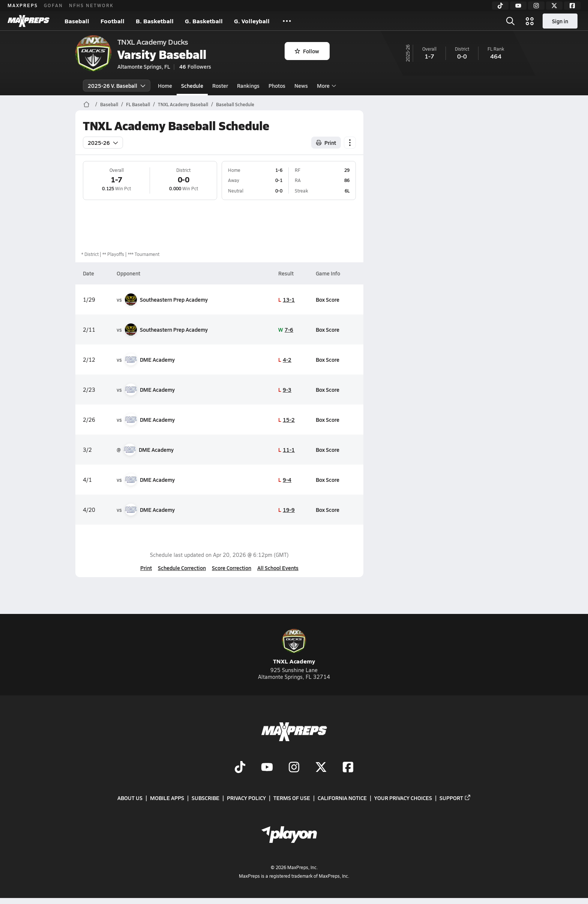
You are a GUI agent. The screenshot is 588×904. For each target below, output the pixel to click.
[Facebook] (572, 6)
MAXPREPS (23, 5)
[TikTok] (500, 6)
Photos (277, 86)
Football (112, 21)
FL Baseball (138, 104)
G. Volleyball (252, 21)
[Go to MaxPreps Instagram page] (294, 768)
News (301, 86)
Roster (220, 86)
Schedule (192, 86)
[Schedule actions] (350, 143)
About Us (130, 798)
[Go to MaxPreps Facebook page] (348, 768)
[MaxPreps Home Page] (86, 104)
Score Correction (232, 568)
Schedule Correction (182, 568)
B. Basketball (155, 21)
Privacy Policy (246, 798)
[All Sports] (287, 21)
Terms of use (292, 798)
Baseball (77, 21)
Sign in (560, 21)
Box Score (328, 299)
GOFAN (53, 5)
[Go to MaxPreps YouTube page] (267, 768)
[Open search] (510, 21)
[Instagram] (536, 6)
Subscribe (205, 798)
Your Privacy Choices (403, 798)
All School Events (278, 568)
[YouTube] (518, 6)
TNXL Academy (294, 647)
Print (146, 568)
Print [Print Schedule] (326, 143)
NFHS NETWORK (91, 5)
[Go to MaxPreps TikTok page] (240, 768)
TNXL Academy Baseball (183, 104)
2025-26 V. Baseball (117, 86)
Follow (307, 51)
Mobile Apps (167, 798)
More (325, 86)
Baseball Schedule (235, 104)
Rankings (248, 86)
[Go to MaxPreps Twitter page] (321, 768)
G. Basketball (204, 21)
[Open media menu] (530, 21)
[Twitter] (554, 6)
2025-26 (103, 143)
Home (165, 86)
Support (455, 798)
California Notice (342, 798)
